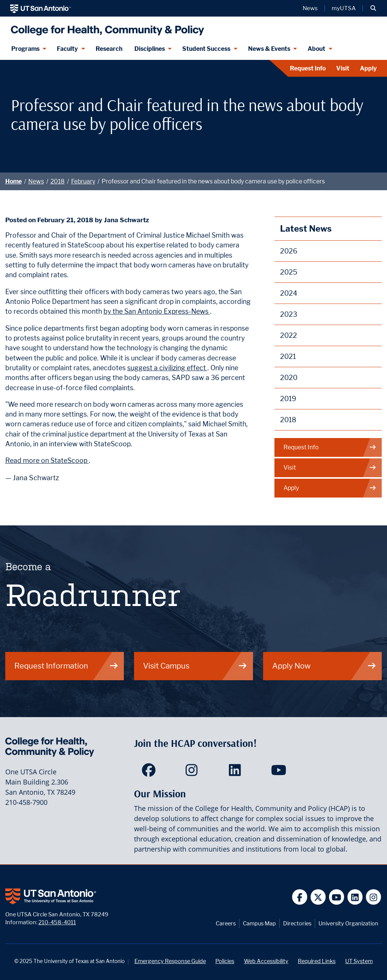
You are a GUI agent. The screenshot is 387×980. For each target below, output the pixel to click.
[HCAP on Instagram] (193, 772)
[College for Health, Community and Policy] (106, 27)
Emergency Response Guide (170, 961)
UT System (359, 961)
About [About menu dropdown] (316, 49)
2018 (58, 181)
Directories (297, 923)
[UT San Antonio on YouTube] (337, 897)
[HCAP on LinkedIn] (237, 772)
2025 (289, 272)
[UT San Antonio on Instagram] (374, 897)
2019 (288, 399)
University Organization (348, 923)
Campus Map (259, 923)
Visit (343, 68)
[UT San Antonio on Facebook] (300, 897)
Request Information (66, 666)
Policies (225, 961)
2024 (289, 293)
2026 (289, 251)
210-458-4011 (57, 922)
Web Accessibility (266, 961)
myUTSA (344, 8)
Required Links (317, 961)
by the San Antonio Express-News (157, 311)
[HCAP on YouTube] (280, 772)
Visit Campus (195, 666)
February (83, 181)
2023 (289, 314)
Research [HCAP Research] (109, 49)
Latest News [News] (306, 228)
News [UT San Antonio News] (310, 8)
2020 (289, 378)
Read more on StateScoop (47, 460)
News (36, 181)
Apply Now (324, 666)
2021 (288, 356)
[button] (373, 8)
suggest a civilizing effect (167, 368)
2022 (289, 335)
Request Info (308, 68)
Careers (226, 923)
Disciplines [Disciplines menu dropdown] (150, 49)
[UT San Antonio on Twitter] (318, 897)
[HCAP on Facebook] (150, 772)
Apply (368, 68)
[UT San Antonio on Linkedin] (355, 897)
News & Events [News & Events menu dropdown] (269, 49)
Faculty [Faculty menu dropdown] (67, 49)
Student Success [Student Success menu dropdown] (206, 49)
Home (14, 181)
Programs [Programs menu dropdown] (25, 49)
